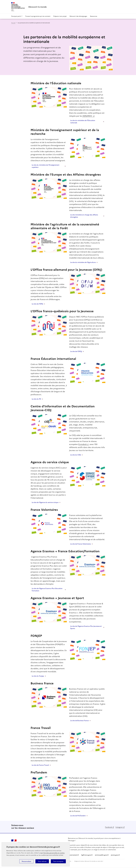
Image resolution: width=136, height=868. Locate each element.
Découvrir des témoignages (78, 16)
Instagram (119, 827)
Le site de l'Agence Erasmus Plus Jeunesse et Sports (86, 627)
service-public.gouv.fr (102, 855)
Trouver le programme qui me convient (38, 16)
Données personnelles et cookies (54, 853)
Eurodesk (83, 444)
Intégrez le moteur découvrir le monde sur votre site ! (89, 861)
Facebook (109, 827)
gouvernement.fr (73, 855)
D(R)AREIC (87, 116)
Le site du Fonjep (38, 676)
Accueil (13, 23)
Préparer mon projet (60, 16)
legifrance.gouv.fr (87, 855)
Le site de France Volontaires (81, 544)
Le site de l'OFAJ (37, 304)
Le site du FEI (36, 399)
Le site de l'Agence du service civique (45, 502)
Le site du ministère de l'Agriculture (83, 262)
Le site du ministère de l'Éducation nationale (83, 121)
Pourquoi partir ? (17, 16)
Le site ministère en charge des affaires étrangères (84, 216)
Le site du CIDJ (76, 455)
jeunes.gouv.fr (115, 855)
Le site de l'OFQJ (76, 351)
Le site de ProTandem (78, 816)
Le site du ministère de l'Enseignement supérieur (46, 166)
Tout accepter (58, 861)
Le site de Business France (79, 720)
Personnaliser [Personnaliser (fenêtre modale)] (26, 861)
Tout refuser (42, 861)
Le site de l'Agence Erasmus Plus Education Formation (47, 589)
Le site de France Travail (40, 765)
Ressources (94, 16)
